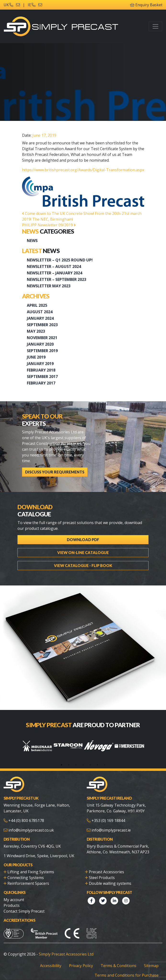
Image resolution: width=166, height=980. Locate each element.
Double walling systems (110, 883)
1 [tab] (62, 765)
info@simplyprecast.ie (111, 830)
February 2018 (41, 370)
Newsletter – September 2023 (57, 279)
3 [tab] (76, 765)
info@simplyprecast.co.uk (31, 830)
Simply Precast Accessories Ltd (66, 954)
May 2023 (36, 331)
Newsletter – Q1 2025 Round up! (60, 260)
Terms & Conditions (118, 966)
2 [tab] (69, 765)
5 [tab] (90, 765)
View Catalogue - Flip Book (83, 565)
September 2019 (42, 351)
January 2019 (40, 364)
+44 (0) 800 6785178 (26, 821)
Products (12, 905)
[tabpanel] (37, 746)
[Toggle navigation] (155, 26)
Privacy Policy (81, 966)
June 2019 (36, 357)
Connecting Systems (26, 878)
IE (32, 5)
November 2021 (42, 338)
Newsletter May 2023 (49, 286)
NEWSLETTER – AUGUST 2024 (54, 266)
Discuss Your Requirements (55, 472)
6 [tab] (97, 765)
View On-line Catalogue (83, 552)
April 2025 (37, 305)
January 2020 (40, 344)
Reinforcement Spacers (28, 883)
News (32, 241)
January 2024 (40, 318)
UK (8, 5)
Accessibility (51, 966)
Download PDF (83, 540)
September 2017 (42, 377)
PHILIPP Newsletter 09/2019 (49, 225)
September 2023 (42, 325)
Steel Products (102, 878)
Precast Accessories (106, 872)
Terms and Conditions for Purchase (127, 975)
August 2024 (40, 312)
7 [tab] (105, 765)
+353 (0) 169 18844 (108, 821)
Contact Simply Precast (24, 911)
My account (14, 900)
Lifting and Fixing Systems (31, 872)
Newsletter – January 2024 (54, 273)
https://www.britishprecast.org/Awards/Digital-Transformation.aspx (83, 170)
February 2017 (41, 383)
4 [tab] (83, 765)
